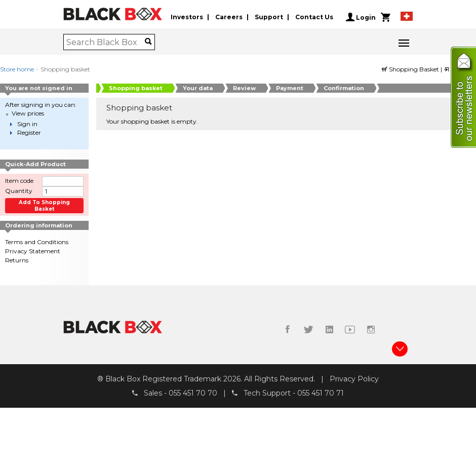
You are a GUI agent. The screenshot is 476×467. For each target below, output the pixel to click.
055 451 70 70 (193, 394)
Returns (17, 260)
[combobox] (106, 42)
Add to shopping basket (45, 206)
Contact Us (314, 17)
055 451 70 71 (321, 394)
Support (269, 17)
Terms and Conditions (37, 242)
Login (361, 17)
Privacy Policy (354, 379)
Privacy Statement (33, 251)
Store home (17, 69)
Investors (187, 17)
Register (29, 132)
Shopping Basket (411, 69)
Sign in (27, 124)
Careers (229, 17)
